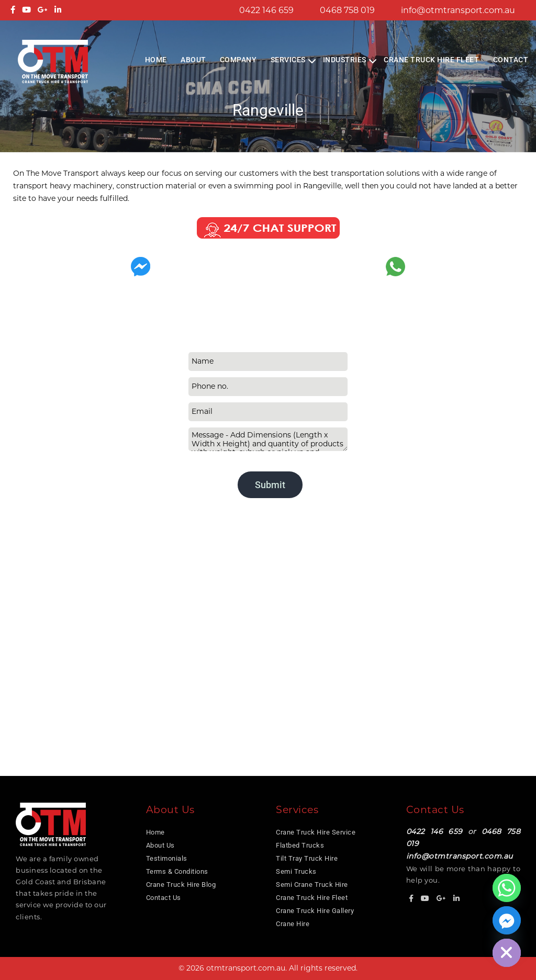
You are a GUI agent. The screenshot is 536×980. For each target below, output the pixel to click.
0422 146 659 (266, 10)
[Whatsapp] (507, 888)
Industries (345, 60)
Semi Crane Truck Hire (312, 885)
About (193, 60)
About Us (160, 845)
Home (156, 60)
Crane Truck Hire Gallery (315, 911)
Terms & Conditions (177, 871)
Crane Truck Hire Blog (181, 885)
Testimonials (167, 858)
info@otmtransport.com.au (458, 10)
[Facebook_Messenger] (507, 920)
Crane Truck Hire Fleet (431, 60)
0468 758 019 (347, 10)
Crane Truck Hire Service (316, 832)
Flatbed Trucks (300, 845)
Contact (511, 60)
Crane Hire (293, 924)
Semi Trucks (296, 871)
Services (288, 60)
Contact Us (164, 898)
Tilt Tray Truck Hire (307, 858)
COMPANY (238, 60)
